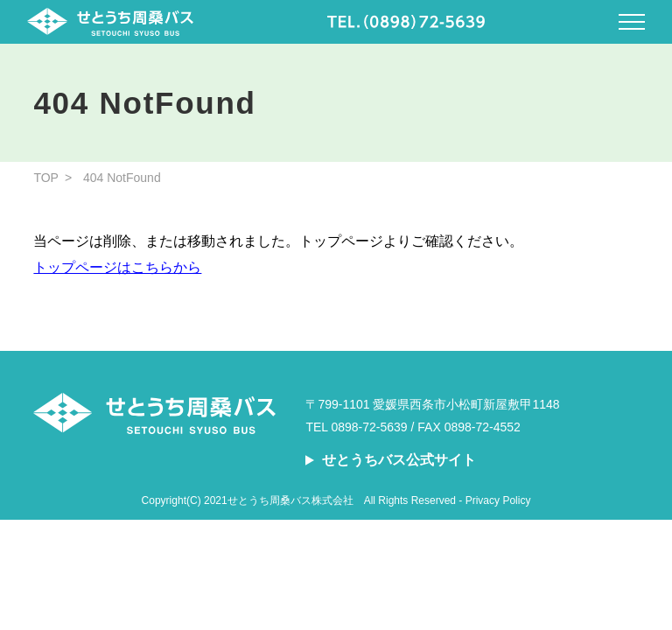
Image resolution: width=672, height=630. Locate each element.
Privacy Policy (498, 500)
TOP (46, 178)
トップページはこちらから (117, 267)
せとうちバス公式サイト (399, 460)
